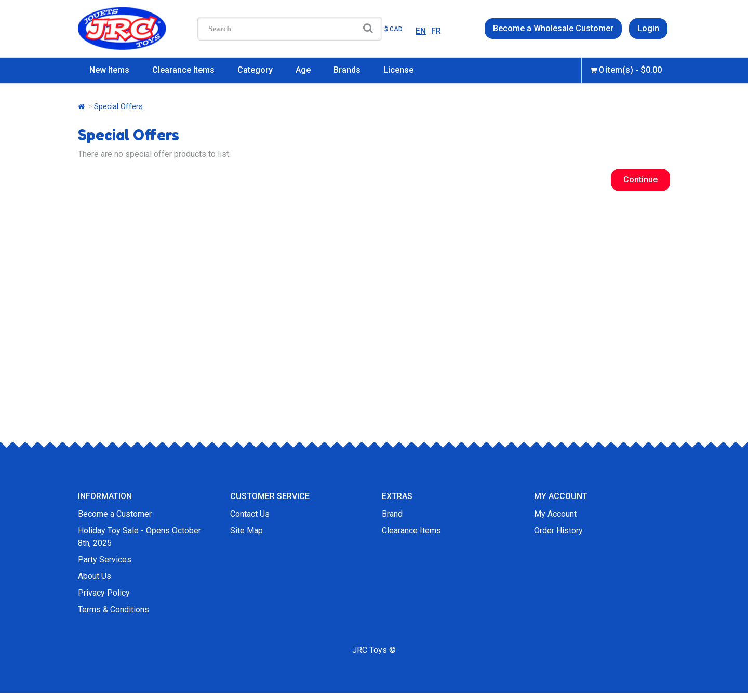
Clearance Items (183, 70)
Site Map (246, 530)
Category (255, 70)
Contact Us (250, 514)
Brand (392, 514)
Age (303, 70)
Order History (558, 530)
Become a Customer (115, 514)
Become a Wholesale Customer (553, 28)
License (398, 70)
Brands (347, 70)
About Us (95, 576)
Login (648, 28)
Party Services (105, 560)
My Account (555, 514)
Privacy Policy (104, 593)
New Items (109, 70)
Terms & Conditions (113, 609)
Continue (640, 179)
